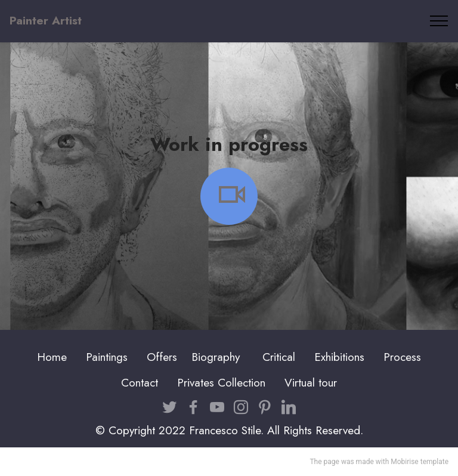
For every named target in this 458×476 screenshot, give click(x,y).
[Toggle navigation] (439, 21)
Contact (140, 382)
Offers (164, 357)
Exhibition (337, 357)
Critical (279, 357)
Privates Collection (221, 382)
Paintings (107, 357)
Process (402, 357)
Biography (216, 357)
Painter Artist (46, 21)
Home (52, 357)
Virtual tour (311, 382)
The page (324, 462)
